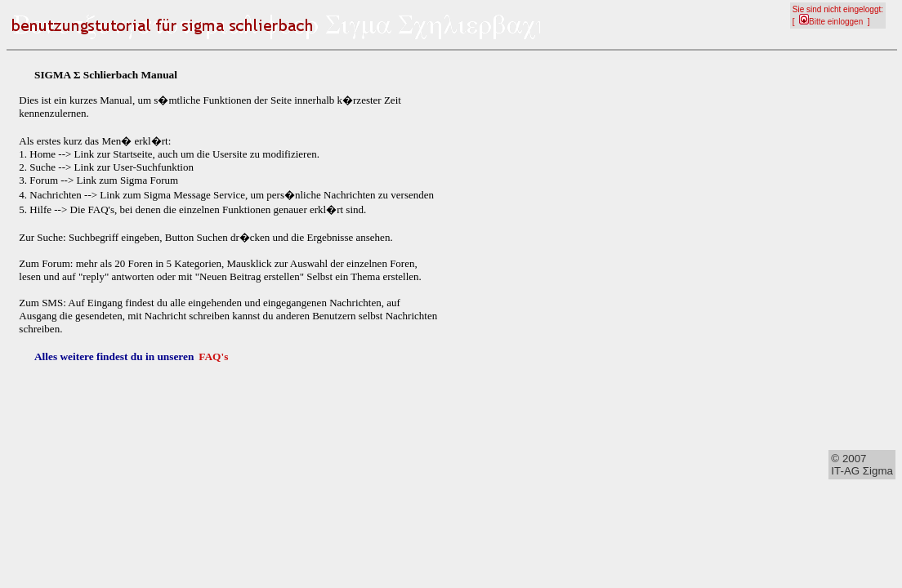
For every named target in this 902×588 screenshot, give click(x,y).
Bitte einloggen (831, 22)
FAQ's (213, 356)
